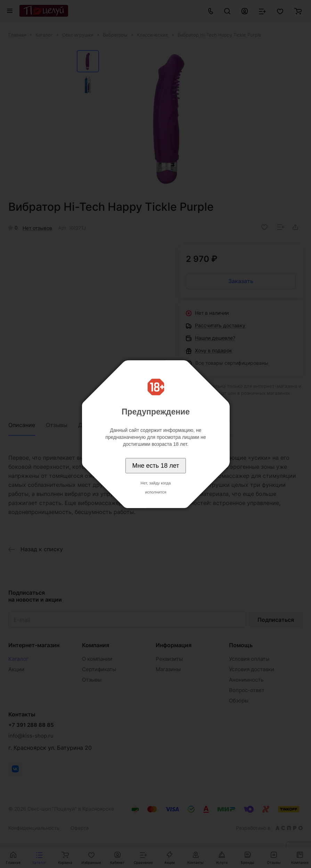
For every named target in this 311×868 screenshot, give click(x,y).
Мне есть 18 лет (156, 466)
